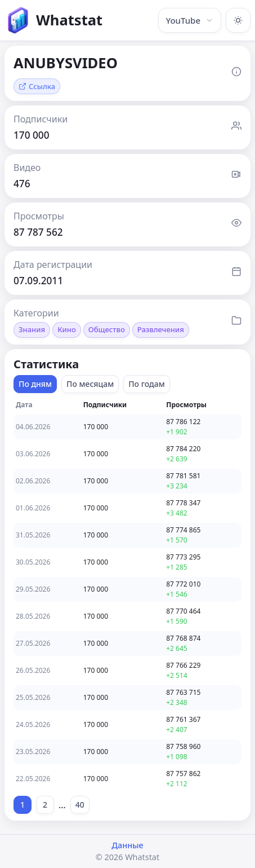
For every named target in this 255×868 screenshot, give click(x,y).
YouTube (190, 20)
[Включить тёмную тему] (238, 20)
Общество (107, 329)
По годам (147, 384)
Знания (32, 329)
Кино (67, 329)
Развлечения (161, 329)
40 (80, 805)
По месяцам (90, 384)
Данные (127, 845)
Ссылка (37, 86)
